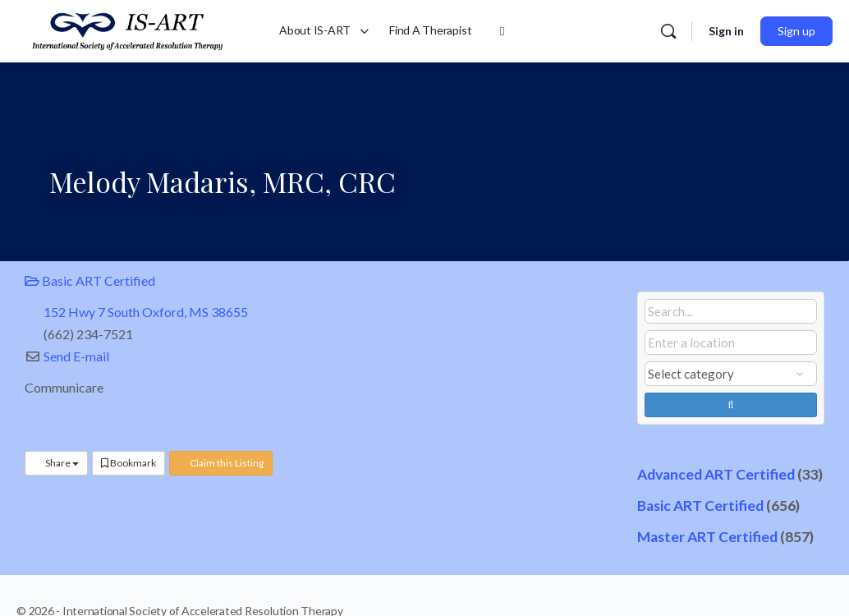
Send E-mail (76, 356)
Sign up (796, 31)
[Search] (668, 31)
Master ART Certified (707, 537)
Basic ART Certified (90, 280)
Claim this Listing (221, 463)
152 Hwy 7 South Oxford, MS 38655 (146, 312)
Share (56, 463)
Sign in (726, 31)
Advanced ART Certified (716, 474)
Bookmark (128, 463)
